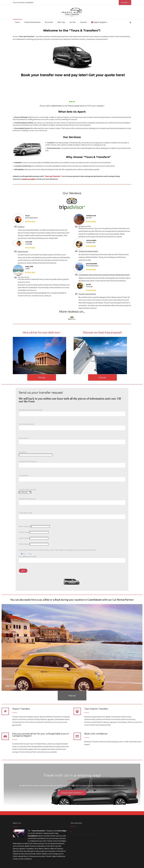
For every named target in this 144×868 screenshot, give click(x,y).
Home (17, 22)
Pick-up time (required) (72, 501)
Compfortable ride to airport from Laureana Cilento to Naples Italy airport (104, 275)
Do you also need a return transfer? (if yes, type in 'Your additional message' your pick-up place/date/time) (57, 550)
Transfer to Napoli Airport (87, 294)
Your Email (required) (72, 426)
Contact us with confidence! (71, 793)
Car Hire (73, 22)
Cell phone (36, 454)
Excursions (49, 22)
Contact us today (28, 179)
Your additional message (72, 558)
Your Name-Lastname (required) (72, 412)
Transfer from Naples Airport (88, 251)
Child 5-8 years (34, 544)
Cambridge (29, 244)
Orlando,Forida (91, 242)
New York (89, 218)
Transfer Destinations (32, 22)
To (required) (72, 477)
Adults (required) (34, 526)
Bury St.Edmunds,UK (31, 218)
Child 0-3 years (34, 532)
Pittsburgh (89, 286)
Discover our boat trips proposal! (102, 332)
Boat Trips (61, 22)
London (27, 269)
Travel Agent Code (72, 515)
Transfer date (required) (27, 491)
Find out (42, 377)
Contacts (83, 22)
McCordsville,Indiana (92, 266)
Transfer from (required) (72, 463)
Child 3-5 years (34, 538)
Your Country (72, 440)
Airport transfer (23, 251)
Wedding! (21, 227)
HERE (89, 106)
